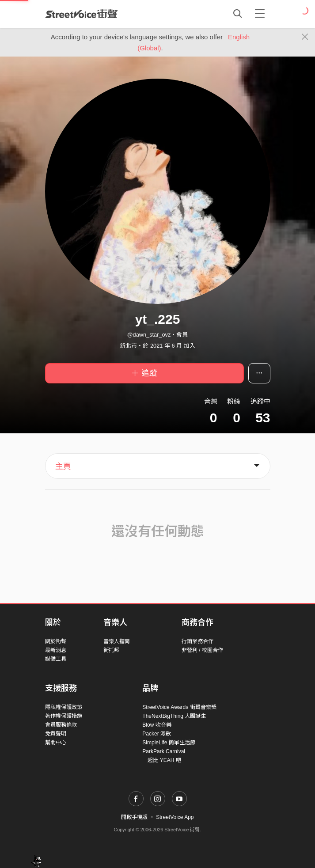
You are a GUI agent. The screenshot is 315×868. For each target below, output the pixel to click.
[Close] (305, 37)
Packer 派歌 (157, 734)
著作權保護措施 (64, 716)
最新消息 (56, 650)
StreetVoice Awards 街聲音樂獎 (179, 707)
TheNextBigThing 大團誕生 (174, 716)
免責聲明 (56, 734)
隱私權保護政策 (64, 707)
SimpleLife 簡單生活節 (169, 743)
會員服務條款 (61, 725)
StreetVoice (82, 14)
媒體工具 (56, 659)
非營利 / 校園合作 (202, 650)
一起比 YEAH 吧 (161, 760)
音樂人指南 (117, 641)
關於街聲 (56, 641)
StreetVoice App (175, 817)
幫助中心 (56, 743)
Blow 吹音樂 (157, 725)
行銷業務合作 (197, 641)
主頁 (63, 466)
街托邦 (111, 650)
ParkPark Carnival (164, 751)
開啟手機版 (134, 817)
